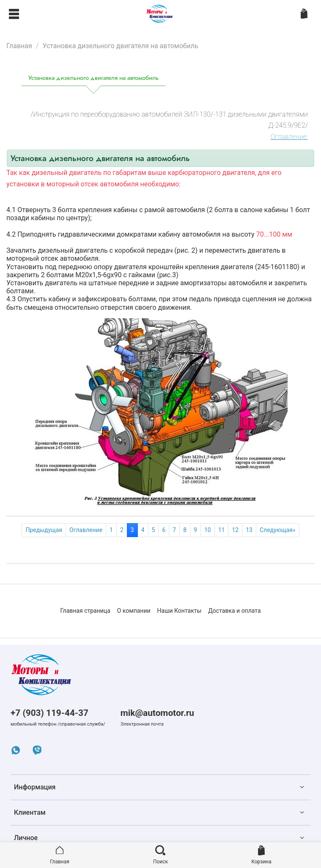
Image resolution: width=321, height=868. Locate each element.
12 (235, 530)
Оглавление (86, 530)
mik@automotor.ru (157, 713)
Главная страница (85, 611)
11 (222, 530)
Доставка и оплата (234, 611)
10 (208, 530)
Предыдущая (44, 530)
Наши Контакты (180, 611)
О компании (134, 611)
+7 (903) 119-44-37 (49, 713)
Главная (19, 46)
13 (249, 530)
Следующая (278, 530)
